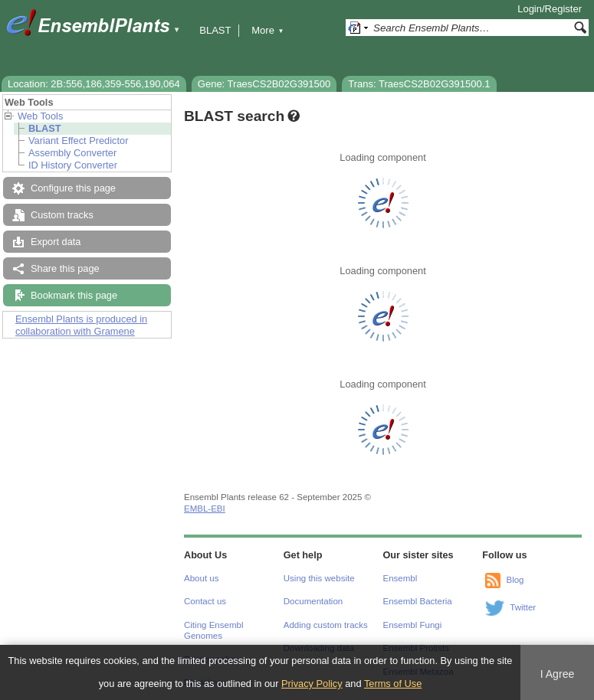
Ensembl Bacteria (418, 601)
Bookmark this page (74, 295)
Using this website (319, 578)
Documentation (313, 601)
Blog (515, 580)
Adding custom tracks (326, 625)
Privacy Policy (312, 684)
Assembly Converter (72, 153)
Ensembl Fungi (413, 625)
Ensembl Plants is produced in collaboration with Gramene (81, 325)
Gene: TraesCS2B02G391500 (264, 84)
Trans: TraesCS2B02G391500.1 (419, 84)
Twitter (523, 607)
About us (201, 578)
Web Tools (40, 116)
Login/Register (550, 9)
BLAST (215, 30)
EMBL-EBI (205, 509)
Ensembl (400, 578)
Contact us (205, 601)
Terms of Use (393, 684)
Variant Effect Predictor (78, 141)
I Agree (558, 674)
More (267, 30)
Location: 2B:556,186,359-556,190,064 (94, 84)
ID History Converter (73, 165)
